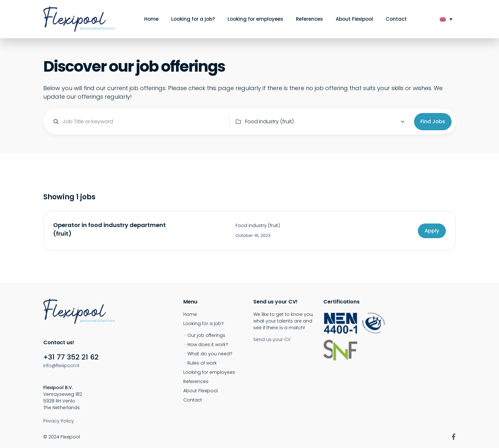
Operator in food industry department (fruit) (109, 229)
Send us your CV (272, 339)
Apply (432, 231)
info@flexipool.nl (61, 366)
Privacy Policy (59, 421)
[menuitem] (446, 19)
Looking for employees (255, 19)
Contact (396, 19)
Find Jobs (433, 121)
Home (151, 19)
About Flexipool (354, 19)
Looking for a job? (193, 19)
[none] (446, 19)
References (309, 19)
